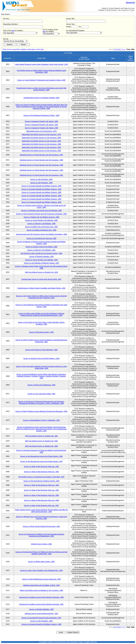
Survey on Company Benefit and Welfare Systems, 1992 (41, 199)
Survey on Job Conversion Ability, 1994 (41, 394)
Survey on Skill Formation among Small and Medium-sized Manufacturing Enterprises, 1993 (41, 341)
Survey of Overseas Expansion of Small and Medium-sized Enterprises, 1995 (41, 451)
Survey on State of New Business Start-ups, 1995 (41, 495)
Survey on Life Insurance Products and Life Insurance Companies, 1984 (41, 214)
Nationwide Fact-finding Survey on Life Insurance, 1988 (41, 144)
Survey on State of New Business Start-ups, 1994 (41, 490)
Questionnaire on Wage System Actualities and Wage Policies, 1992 (41, 288)
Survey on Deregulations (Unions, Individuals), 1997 (41, 420)
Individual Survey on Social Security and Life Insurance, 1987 (41, 155)
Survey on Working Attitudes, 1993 (41, 257)
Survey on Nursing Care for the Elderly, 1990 (41, 247)
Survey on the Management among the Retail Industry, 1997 (41, 462)
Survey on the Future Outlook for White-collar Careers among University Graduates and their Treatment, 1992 (41, 297)
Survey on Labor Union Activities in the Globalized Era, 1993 (41, 570)
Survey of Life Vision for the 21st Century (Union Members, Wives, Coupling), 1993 (41, 323)
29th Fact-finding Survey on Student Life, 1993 (41, 272)
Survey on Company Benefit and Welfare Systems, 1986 (41, 192)
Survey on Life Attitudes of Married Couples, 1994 (41, 263)
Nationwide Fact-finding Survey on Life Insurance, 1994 (41, 151)
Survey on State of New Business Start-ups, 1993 (41, 485)
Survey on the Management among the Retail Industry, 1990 (41, 456)
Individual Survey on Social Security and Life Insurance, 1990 (41, 170)
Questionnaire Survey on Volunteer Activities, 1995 (41, 98)
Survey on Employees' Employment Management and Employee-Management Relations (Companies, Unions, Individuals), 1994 (41, 403)
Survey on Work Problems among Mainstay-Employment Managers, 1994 (41, 411)
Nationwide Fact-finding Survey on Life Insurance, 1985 (41, 141)
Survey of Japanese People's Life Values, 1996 (41, 128)
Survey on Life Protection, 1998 (41, 621)
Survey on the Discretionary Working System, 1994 (41, 481)
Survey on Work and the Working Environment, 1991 (41, 526)
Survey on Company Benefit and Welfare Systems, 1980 (41, 186)
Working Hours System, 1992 (41, 544)
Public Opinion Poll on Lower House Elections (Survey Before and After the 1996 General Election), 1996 (41, 511)
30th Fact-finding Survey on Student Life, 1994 (41, 446)
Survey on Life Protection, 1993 (41, 179)
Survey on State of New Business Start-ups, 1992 (41, 472)
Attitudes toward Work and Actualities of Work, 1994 (41, 585)
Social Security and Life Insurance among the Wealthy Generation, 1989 (41, 234)
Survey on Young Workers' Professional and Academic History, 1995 (41, 80)
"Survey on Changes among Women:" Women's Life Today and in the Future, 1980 (41, 206)
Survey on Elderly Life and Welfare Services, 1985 (41, 217)
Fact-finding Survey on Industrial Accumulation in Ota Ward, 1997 (41, 477)
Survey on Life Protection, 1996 (41, 183)
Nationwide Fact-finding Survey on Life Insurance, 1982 (41, 138)
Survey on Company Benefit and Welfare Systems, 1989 (41, 196)
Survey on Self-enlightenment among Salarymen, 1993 (41, 579)
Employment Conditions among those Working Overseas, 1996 (41, 597)
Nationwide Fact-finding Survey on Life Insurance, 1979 (41, 134)
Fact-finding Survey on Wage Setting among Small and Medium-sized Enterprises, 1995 (41, 71)
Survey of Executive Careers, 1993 (41, 332)
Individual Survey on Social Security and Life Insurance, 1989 (41, 165)
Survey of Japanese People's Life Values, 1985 (41, 121)
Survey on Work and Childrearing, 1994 (41, 385)
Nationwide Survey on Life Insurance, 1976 (41, 131)
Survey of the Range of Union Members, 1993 (41, 350)
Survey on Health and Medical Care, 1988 (41, 230)
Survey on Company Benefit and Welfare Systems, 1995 (41, 202)
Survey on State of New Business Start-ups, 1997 (41, 506)
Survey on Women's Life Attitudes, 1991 (41, 250)
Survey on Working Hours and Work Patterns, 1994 (41, 358)
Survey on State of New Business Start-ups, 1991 (41, 467)
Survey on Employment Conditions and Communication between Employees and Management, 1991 (41, 535)
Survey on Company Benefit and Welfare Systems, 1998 (41, 624)
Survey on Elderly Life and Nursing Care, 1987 (41, 227)
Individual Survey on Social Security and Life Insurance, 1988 (41, 160)
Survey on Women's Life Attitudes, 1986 (41, 224)
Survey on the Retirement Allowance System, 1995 (41, 115)
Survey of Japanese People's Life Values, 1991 (41, 125)
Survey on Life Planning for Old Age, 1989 (41, 238)
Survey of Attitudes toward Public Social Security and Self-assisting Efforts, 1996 (41, 267)
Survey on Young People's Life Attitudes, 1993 (41, 260)
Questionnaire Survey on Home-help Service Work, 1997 (41, 279)
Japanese (130, 2)
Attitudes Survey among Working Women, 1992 (41, 614)
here (13, 31)
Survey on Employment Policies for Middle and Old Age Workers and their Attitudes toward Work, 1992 (41, 553)
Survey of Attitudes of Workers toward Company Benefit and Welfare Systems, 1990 (41, 243)
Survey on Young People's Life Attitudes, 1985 (41, 220)
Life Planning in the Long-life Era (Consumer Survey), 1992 (41, 253)
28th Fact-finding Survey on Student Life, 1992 (41, 441)
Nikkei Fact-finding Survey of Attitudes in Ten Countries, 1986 (41, 590)
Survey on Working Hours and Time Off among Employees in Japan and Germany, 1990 (41, 518)
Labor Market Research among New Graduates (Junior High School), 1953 (41, 64)
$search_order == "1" (15, 41)
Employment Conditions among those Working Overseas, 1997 (41, 604)
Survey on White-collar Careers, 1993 (41, 562)
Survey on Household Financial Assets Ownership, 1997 (41, 618)
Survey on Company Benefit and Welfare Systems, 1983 (41, 189)
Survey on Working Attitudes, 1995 (41, 609)
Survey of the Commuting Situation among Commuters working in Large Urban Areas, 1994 (41, 367)
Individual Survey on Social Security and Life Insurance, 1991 (41, 175)
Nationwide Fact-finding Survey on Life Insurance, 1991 (41, 147)
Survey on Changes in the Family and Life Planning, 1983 (41, 211)
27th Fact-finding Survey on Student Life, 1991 (41, 436)
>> (124, 49)
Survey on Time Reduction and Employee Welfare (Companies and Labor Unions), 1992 (41, 306)
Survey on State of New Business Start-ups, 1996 (41, 500)
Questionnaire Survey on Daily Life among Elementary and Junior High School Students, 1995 (41, 89)
